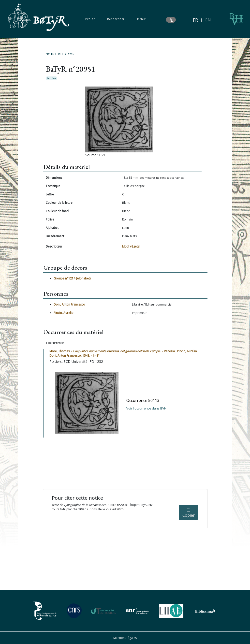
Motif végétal (131, 246)
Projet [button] (90, 19)
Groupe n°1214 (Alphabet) (72, 278)
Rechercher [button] (116, 19)
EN (208, 20)
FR (195, 20)
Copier (189, 513)
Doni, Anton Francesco (69, 304)
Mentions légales (125, 638)
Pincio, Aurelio (64, 313)
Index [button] (142, 19)
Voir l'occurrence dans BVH (146, 408)
